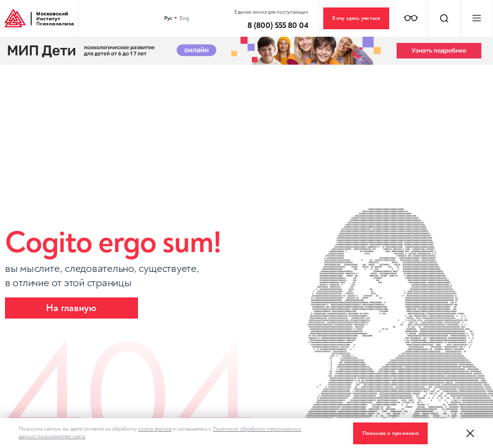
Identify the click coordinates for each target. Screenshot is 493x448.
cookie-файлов (155, 429)
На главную (71, 308)
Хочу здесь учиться (356, 18)
